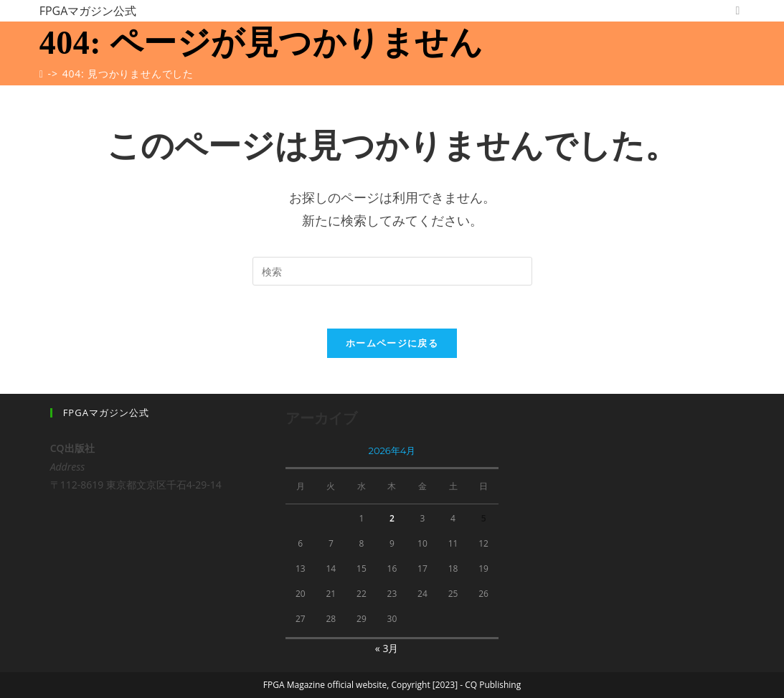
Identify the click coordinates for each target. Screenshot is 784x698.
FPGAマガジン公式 (88, 11)
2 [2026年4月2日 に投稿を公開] (392, 518)
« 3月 (387, 648)
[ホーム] (42, 74)
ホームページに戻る (392, 343)
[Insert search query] (392, 271)
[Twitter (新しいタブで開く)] (737, 10)
